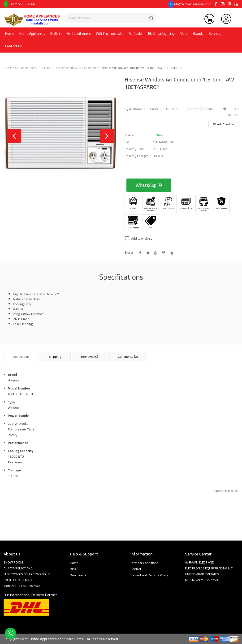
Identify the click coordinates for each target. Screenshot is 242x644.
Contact (136, 569)
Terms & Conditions (144, 563)
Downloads (78, 575)
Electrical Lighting (161, 34)
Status (129, 135)
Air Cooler (136, 34)
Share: (129, 253)
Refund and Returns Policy (149, 575)
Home (10, 34)
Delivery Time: (135, 149)
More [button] (184, 34)
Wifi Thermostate (110, 34)
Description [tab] (21, 357)
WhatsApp (149, 185)
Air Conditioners (79, 34)
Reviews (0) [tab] (90, 357)
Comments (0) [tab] (128, 357)
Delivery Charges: (137, 156)
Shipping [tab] (55, 357)
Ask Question (223, 124)
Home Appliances (32, 34)
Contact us (13, 46)
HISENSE (45, 68)
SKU (127, 142)
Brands (198, 34)
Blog (73, 569)
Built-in (56, 34)
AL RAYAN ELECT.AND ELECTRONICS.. (154, 109)
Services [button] (215, 34)
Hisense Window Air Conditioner (76, 68)
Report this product (226, 491)
